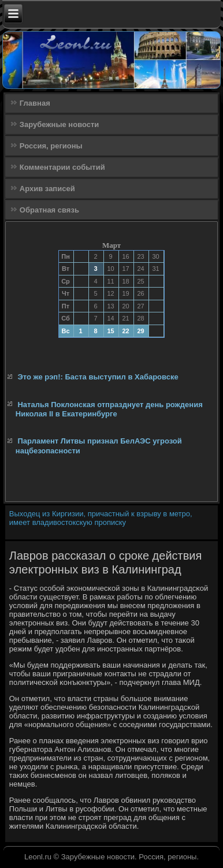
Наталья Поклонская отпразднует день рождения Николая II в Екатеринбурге (109, 409)
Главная (35, 103)
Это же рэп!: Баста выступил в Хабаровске (98, 377)
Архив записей (47, 189)
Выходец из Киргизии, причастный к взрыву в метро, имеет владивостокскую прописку (101, 518)
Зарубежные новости (59, 124)
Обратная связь (49, 210)
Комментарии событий (62, 167)
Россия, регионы (51, 146)
